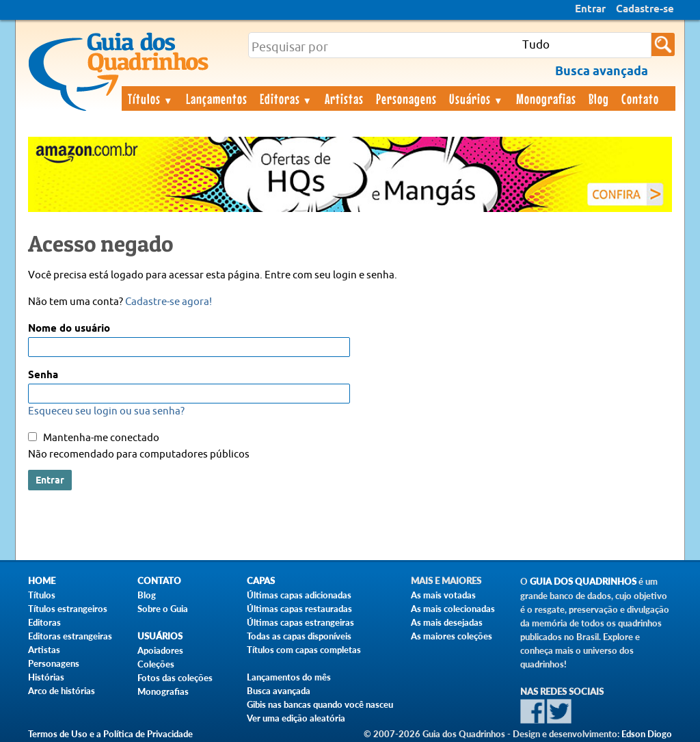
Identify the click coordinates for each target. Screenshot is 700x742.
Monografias (546, 98)
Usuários (476, 98)
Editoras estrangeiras (70, 636)
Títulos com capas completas (304, 650)
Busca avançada (279, 691)
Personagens (406, 98)
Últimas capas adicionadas (299, 595)
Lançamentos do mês (289, 677)
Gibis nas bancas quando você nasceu (320, 704)
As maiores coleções (452, 636)
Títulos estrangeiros (68, 609)
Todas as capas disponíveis (299, 636)
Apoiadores (160, 650)
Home (42, 581)
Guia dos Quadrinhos (583, 582)
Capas (261, 581)
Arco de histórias (62, 691)
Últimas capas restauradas (299, 609)
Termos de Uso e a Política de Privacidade (110, 734)
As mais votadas (443, 595)
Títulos (151, 98)
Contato (640, 98)
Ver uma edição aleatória (296, 718)
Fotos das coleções (175, 678)
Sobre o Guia (163, 609)
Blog (599, 98)
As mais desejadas (447, 622)
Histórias (46, 677)
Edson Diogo (647, 734)
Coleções (156, 664)
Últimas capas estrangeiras (300, 622)
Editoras (286, 98)
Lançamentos (217, 98)
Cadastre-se (645, 10)
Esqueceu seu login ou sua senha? (106, 411)
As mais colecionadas (453, 609)
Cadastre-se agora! (169, 302)
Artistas (344, 98)
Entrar (590, 10)
